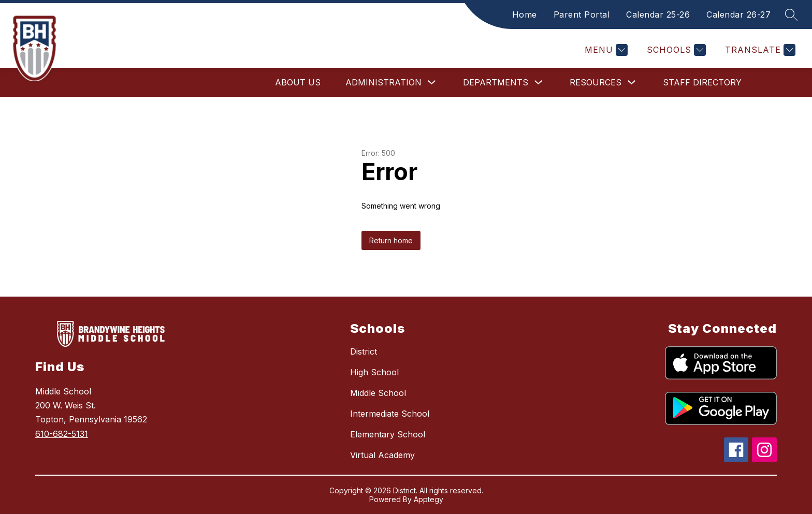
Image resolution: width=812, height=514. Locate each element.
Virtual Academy (382, 455)
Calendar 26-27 (738, 14)
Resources (596, 82)
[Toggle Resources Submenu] (632, 83)
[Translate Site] (759, 50)
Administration (383, 82)
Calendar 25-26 (658, 14)
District (364, 351)
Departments (496, 82)
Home (525, 14)
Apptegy (429, 499)
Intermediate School (390, 414)
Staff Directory (702, 82)
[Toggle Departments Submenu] (539, 83)
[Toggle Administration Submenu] (432, 83)
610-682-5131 (62, 434)
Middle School (378, 393)
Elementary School (388, 434)
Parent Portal (582, 14)
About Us (298, 82)
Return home (391, 240)
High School (374, 372)
